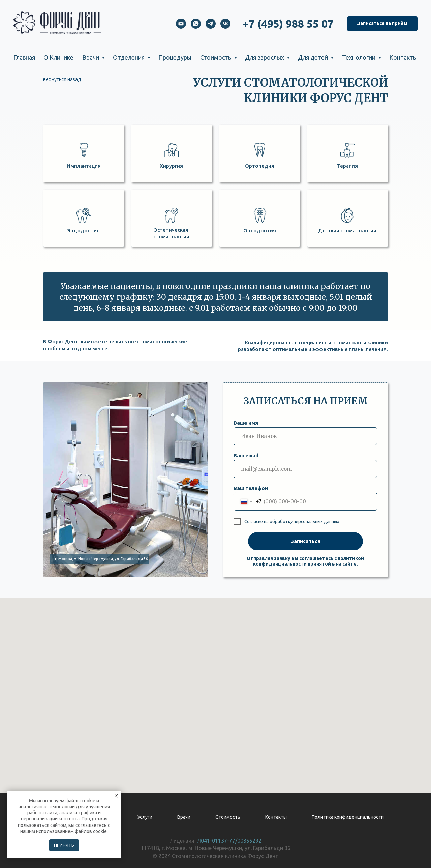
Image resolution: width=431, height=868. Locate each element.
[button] (382, 24)
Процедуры (175, 57)
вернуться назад (62, 79)
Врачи (184, 817)
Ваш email (246, 455)
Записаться (305, 541)
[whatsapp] (196, 24)
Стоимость (228, 817)
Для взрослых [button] (265, 57)
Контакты (403, 57)
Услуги (145, 817)
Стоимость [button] (216, 57)
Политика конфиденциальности (348, 817)
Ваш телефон (251, 488)
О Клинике (58, 57)
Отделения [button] (129, 57)
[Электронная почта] (181, 24)
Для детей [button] (314, 57)
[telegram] (211, 24)
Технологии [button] (359, 57)
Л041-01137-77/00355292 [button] (229, 841)
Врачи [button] (91, 57)
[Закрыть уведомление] (116, 796)
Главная (24, 57)
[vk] (225, 24)
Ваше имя (246, 423)
